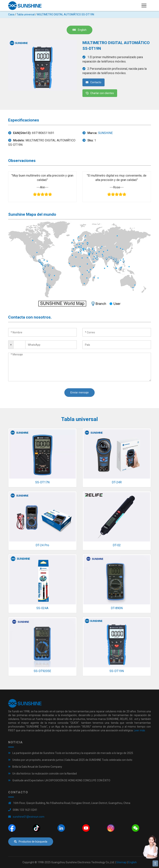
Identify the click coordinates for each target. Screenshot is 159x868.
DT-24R (117, 482)
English (79, 30)
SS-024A (42, 608)
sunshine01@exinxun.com (29, 817)
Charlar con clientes (100, 93)
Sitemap (121, 862)
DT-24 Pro (42, 545)
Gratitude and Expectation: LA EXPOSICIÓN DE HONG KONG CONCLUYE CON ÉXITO (61, 780)
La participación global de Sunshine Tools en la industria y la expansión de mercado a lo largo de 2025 (73, 753)
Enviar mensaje (79, 392)
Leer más (139, 730)
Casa (11, 14)
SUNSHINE (105, 133)
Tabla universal (26, 14)
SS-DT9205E (42, 671)
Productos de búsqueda (31, 842)
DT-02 (117, 545)
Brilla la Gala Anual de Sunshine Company (37, 767)
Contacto (93, 82)
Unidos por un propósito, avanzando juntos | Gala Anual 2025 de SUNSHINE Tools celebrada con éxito (72, 760)
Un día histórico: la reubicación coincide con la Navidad (45, 774)
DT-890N (117, 608)
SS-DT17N (42, 482)
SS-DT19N (117, 671)
